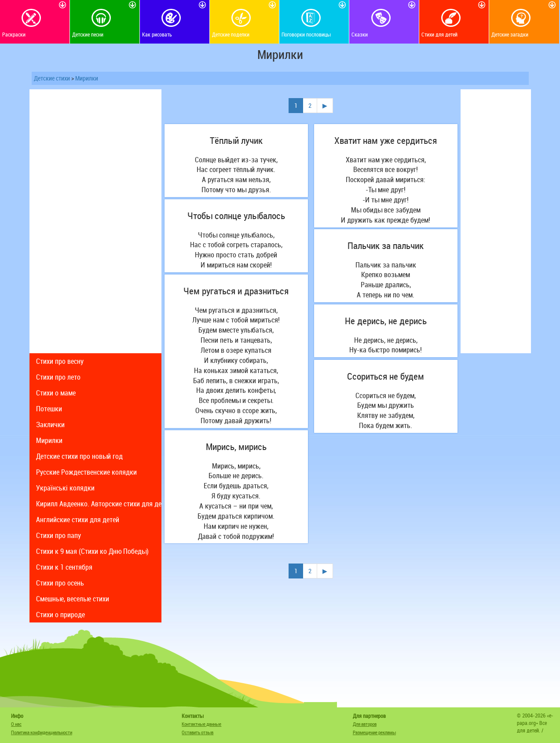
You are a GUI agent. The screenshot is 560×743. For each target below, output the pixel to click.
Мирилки (87, 78)
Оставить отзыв (198, 732)
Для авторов (365, 724)
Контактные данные (201, 724)
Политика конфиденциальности (42, 732)
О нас (16, 724)
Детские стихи (52, 78)
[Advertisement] (95, 221)
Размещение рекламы (374, 732)
